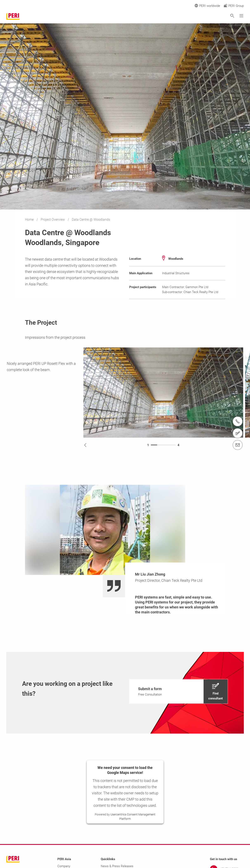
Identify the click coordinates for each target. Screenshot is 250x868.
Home (30, 220)
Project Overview (53, 220)
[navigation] (178, 691)
